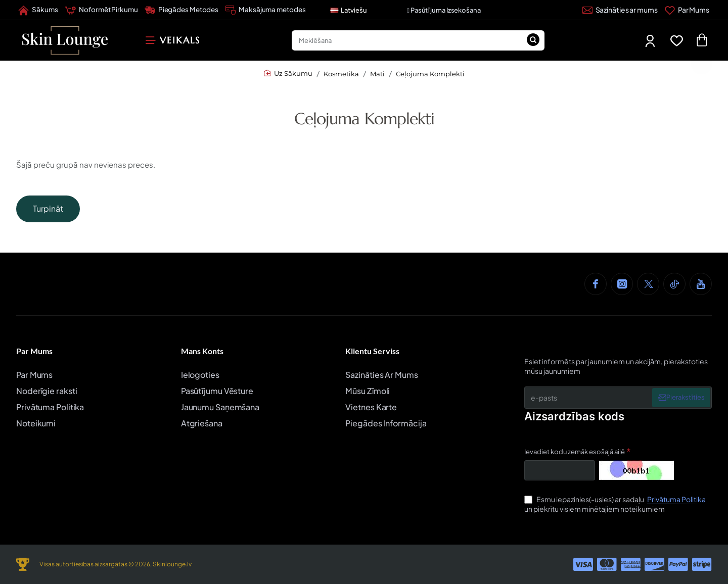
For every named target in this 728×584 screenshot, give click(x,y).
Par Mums (34, 351)
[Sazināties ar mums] (620, 10)
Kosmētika (341, 74)
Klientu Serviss (372, 351)
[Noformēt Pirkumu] (101, 10)
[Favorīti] (679, 41)
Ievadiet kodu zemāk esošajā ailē (575, 452)
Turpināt (48, 208)
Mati (377, 74)
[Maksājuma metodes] (265, 10)
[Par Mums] (687, 10)
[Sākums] (38, 10)
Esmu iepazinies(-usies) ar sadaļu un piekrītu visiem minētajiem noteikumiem (616, 504)
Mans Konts (202, 351)
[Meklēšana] (533, 40)
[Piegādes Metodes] (182, 10)
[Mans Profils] (651, 41)
